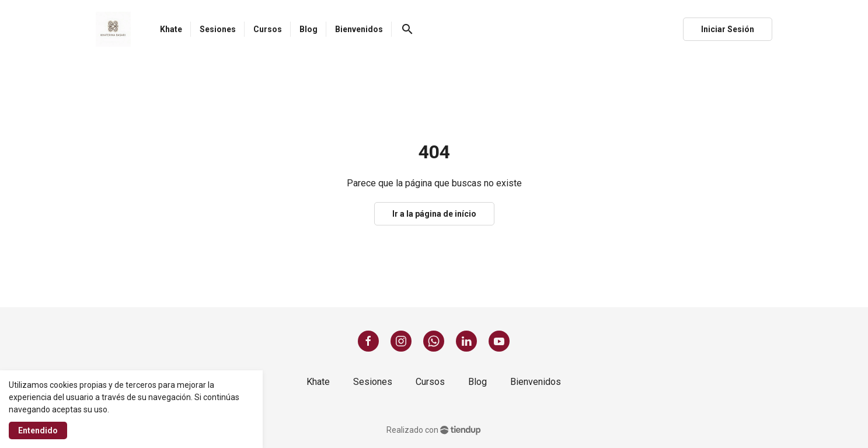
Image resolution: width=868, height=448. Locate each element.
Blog (477, 382)
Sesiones (373, 382)
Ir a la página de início (434, 214)
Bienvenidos (536, 382)
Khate (318, 382)
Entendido (38, 430)
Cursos (430, 382)
